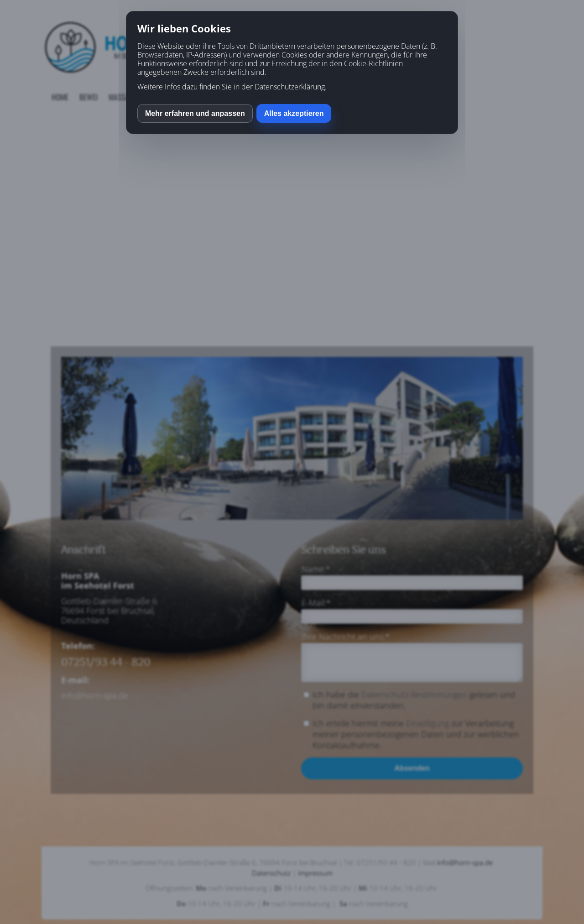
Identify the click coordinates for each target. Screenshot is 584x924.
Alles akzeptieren (294, 113)
